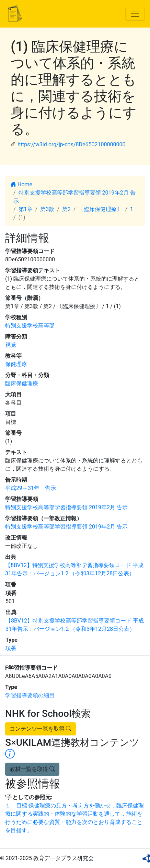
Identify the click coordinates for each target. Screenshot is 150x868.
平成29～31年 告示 (31, 488)
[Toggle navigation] (135, 14)
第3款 (47, 209)
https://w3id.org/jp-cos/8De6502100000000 (71, 144)
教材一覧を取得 (32, 769)
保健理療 (16, 364)
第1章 (26, 209)
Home (21, 184)
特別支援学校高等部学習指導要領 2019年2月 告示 (66, 507)
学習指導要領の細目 (30, 695)
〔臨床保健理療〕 (100, 209)
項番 (11, 648)
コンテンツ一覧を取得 (41, 729)
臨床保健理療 (22, 383)
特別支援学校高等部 (30, 326)
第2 (66, 209)
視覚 (11, 345)
